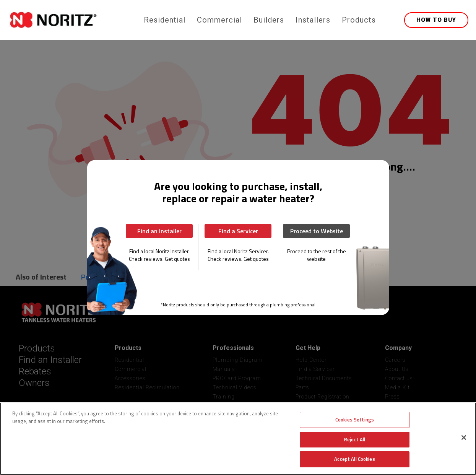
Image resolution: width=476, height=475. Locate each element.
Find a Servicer (238, 231)
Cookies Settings (355, 420)
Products (359, 20)
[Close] (464, 438)
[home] (75, 20)
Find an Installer (159, 231)
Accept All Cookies (354, 459)
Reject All (355, 439)
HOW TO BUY (436, 20)
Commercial (219, 20)
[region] (238, 439)
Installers (313, 20)
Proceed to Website (317, 231)
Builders (269, 20)
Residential (165, 20)
